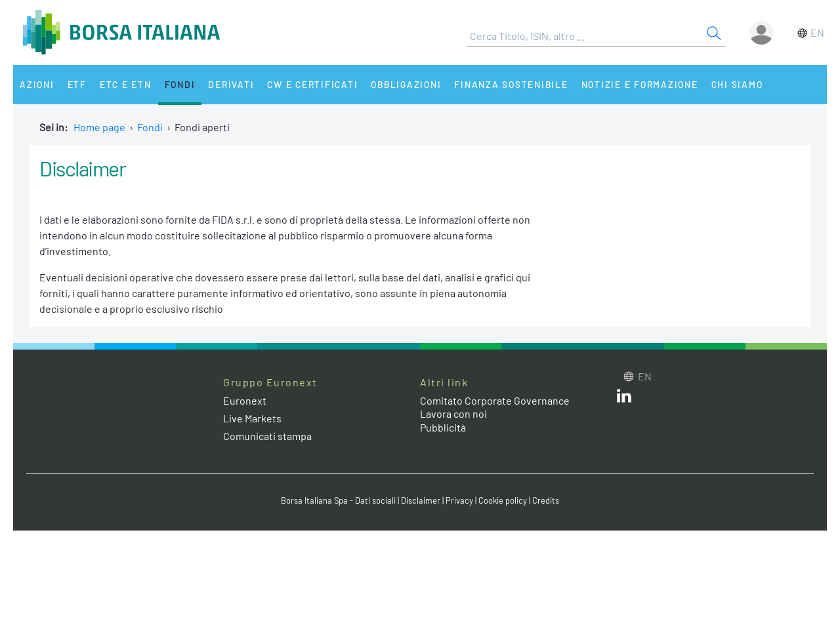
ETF (77, 84)
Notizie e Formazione (640, 84)
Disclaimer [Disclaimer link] (421, 500)
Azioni (37, 84)
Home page (99, 127)
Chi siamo (737, 84)
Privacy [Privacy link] (459, 500)
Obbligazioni (406, 84)
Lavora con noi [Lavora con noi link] (453, 413)
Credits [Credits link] (546, 500)
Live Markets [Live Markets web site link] (252, 418)
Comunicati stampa (267, 436)
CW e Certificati (312, 84)
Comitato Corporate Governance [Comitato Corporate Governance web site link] (495, 400)
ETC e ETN (126, 84)
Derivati (231, 84)
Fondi (180, 84)
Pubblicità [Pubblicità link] (443, 427)
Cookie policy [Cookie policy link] (503, 500)
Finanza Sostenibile (511, 84)
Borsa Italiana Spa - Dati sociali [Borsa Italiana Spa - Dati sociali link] (338, 500)
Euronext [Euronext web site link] (245, 400)
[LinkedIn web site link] (624, 398)
